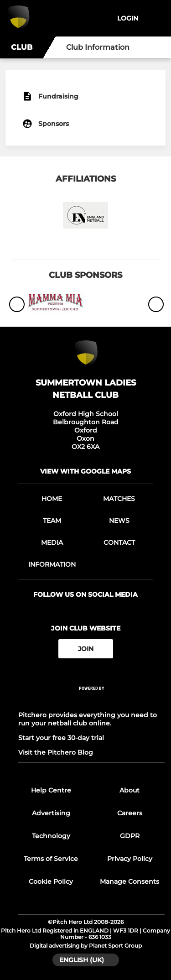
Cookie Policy (51, 881)
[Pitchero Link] (92, 701)
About (130, 790)
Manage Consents (130, 881)
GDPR (130, 836)
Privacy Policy (130, 859)
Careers (130, 813)
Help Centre (51, 790)
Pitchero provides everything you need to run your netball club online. (88, 719)
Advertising (51, 813)
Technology (51, 836)
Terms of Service (51, 859)
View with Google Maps (85, 471)
